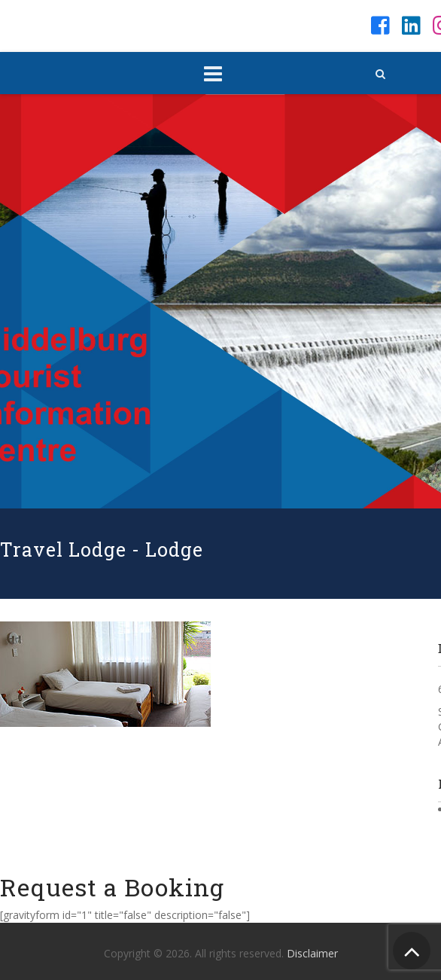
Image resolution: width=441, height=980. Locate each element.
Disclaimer (312, 953)
